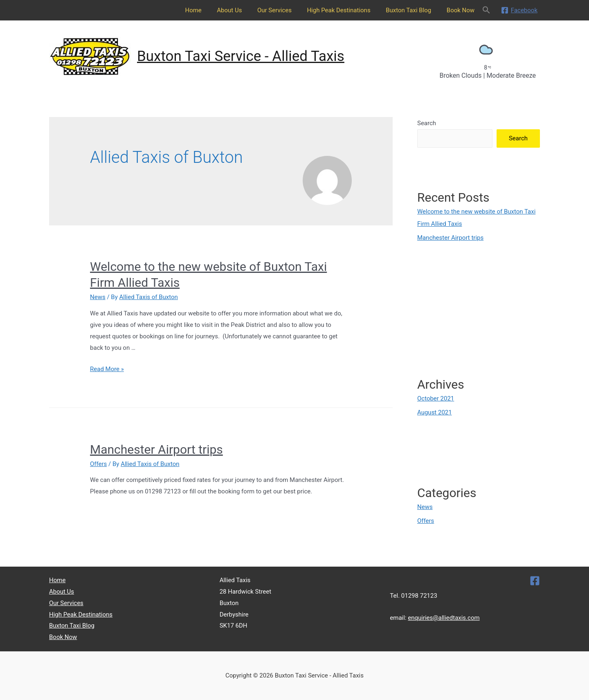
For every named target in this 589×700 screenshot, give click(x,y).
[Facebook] (519, 10)
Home (210, 10)
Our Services (285, 10)
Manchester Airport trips (156, 449)
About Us (243, 10)
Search (427, 123)
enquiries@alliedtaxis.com (444, 618)
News (98, 297)
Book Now (462, 10)
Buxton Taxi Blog (413, 10)
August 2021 (435, 412)
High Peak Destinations (346, 10)
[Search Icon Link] (486, 10)
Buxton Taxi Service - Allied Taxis (241, 56)
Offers (98, 464)
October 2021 (436, 398)
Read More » (107, 369)
